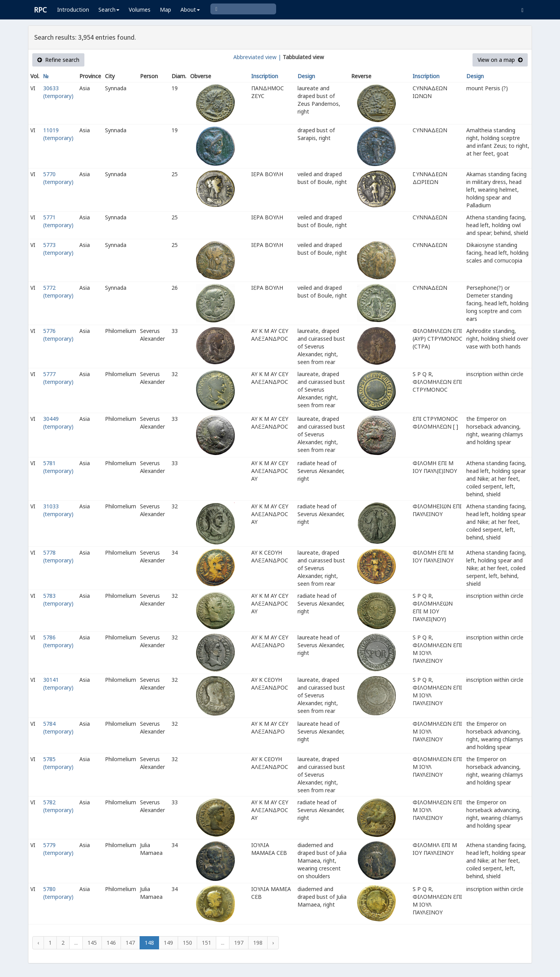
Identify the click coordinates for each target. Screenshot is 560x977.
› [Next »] (273, 943)
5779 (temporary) (58, 849)
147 (130, 943)
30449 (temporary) (58, 423)
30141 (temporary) (58, 684)
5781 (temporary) (58, 467)
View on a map (500, 60)
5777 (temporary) (58, 378)
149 (168, 943)
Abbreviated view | (257, 57)
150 (187, 943)
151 (206, 943)
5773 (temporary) (58, 249)
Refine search (58, 60)
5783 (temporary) (58, 600)
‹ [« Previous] (38, 943)
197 (239, 943)
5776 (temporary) (58, 335)
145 (92, 943)
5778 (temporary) (58, 556)
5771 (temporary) (58, 221)
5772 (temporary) (58, 292)
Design (306, 76)
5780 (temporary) (58, 893)
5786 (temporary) (58, 641)
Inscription (265, 76)
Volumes (140, 10)
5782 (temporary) (58, 806)
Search (109, 10)
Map (165, 10)
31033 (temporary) (58, 510)
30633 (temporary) (58, 92)
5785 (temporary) (58, 763)
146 (111, 943)
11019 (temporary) (58, 134)
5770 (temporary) (58, 178)
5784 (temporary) (58, 727)
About (190, 10)
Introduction (73, 10)
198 (258, 943)
